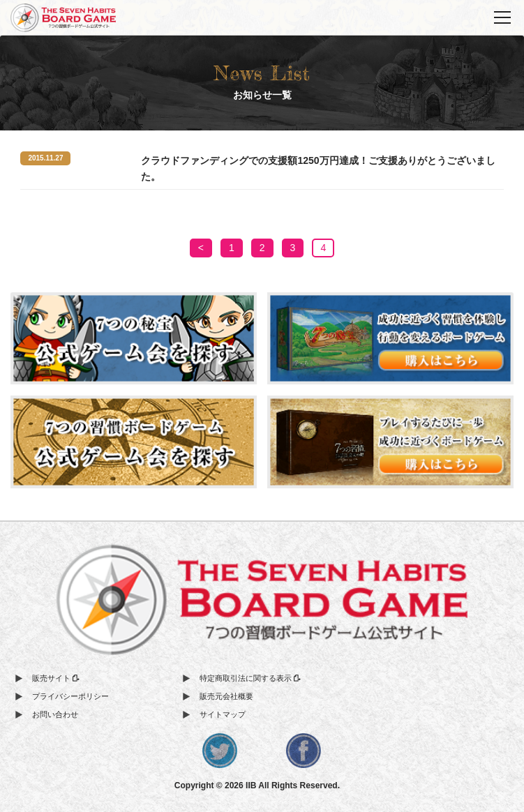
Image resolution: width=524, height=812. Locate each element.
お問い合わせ (55, 714)
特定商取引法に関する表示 (250, 678)
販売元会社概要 (226, 696)
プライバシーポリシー (70, 696)
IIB (251, 785)
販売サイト (56, 678)
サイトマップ (223, 714)
